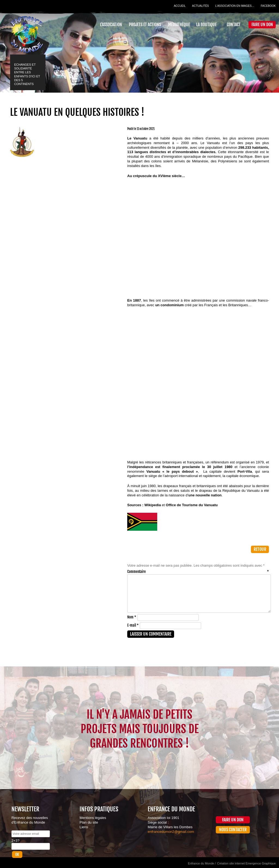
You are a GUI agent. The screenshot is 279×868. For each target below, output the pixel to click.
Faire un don (262, 25)
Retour (260, 549)
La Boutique (206, 25)
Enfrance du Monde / (202, 863)
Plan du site (89, 822)
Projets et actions (145, 25)
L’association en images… (235, 6)
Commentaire (198, 572)
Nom (132, 617)
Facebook (268, 6)
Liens (84, 827)
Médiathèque (179, 25)
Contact (234, 25)
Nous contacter (233, 830)
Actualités (201, 6)
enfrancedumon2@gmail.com (171, 832)
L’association (111, 25)
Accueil (180, 6)
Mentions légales (93, 818)
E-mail (133, 625)
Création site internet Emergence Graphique (246, 863)
